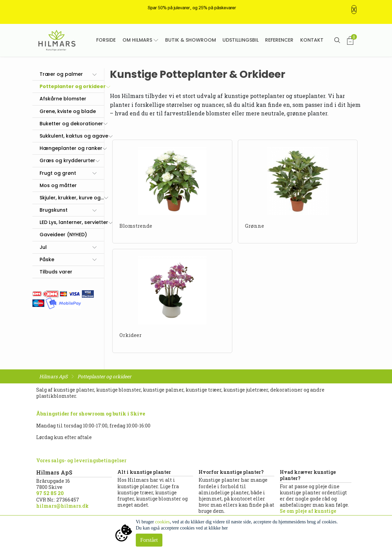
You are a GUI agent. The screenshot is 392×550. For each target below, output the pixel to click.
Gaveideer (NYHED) (63, 235)
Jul (43, 247)
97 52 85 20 (50, 493)
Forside (106, 40)
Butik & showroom (191, 40)
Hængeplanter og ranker (71, 148)
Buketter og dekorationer (71, 124)
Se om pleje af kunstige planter (308, 514)
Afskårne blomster (63, 99)
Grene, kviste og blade (68, 111)
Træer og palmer (61, 74)
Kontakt (312, 40)
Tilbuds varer (56, 272)
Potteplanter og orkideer (73, 86)
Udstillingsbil (241, 40)
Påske (47, 259)
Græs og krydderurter (67, 160)
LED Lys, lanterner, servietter (74, 222)
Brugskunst (54, 210)
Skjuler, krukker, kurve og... (72, 198)
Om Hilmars (137, 40)
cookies (163, 522)
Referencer (279, 40)
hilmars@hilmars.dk (62, 506)
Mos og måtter (58, 185)
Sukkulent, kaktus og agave (74, 136)
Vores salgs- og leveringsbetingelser (81, 460)
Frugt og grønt (58, 173)
